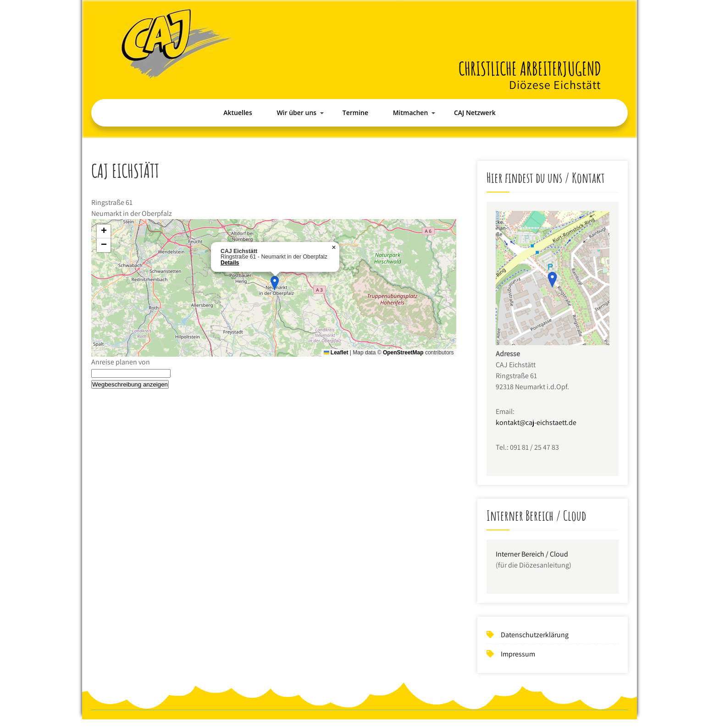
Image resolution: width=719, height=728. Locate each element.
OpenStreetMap (403, 353)
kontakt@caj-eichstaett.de (536, 422)
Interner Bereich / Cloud (532, 554)
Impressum (518, 654)
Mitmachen (411, 113)
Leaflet (336, 353)
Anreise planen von (121, 362)
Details (230, 263)
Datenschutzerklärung (535, 635)
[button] (275, 283)
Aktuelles (238, 113)
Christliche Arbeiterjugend (530, 69)
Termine (355, 113)
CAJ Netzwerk (475, 113)
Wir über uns (296, 113)
